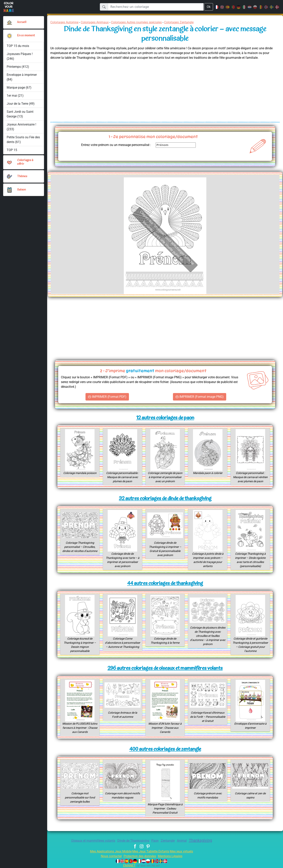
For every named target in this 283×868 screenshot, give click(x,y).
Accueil (22, 22)
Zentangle (169, 841)
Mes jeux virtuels (184, 851)
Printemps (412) (18, 67)
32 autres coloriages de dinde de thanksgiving (165, 499)
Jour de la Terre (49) (21, 104)
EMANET (129, 866)
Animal (184, 841)
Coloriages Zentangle (192, 22)
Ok (209, 7)
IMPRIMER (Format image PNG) (199, 397)
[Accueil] (9, 22)
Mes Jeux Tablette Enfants (151, 851)
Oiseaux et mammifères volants (89, 841)
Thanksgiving (204, 840)
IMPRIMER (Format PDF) (107, 397)
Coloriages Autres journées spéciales (145, 22)
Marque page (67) (19, 88)
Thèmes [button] (22, 176)
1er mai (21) (15, 96)
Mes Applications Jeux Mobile (109, 851)
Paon (156, 841)
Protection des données (140, 856)
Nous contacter (108, 856)
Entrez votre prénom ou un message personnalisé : (113, 145)
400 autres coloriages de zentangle (165, 749)
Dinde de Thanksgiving (133, 841)
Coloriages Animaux (99, 22)
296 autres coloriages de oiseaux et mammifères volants (165, 669)
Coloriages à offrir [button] (26, 162)
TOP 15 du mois (18, 46)
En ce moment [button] (27, 36)
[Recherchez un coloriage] (156, 7)
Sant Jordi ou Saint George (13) (20, 114)
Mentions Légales (173, 856)
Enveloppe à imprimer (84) (22, 77)
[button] (9, 36)
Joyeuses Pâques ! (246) (20, 56)
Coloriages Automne (66, 22)
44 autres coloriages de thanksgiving (165, 584)
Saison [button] (22, 190)
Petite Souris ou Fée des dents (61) (21, 140)
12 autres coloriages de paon (165, 418)
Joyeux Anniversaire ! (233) (22, 127)
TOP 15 (12, 150)
